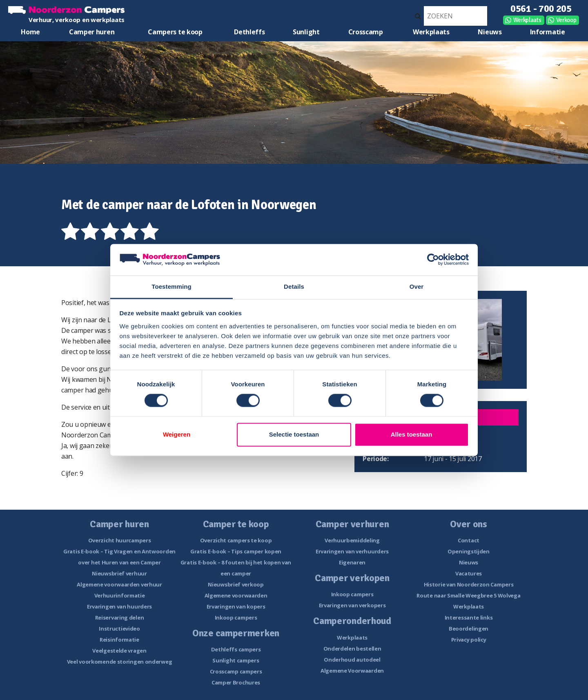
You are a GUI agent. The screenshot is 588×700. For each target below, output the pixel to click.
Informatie (548, 32)
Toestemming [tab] (171, 286)
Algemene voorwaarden (236, 595)
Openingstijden (469, 551)
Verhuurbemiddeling (352, 540)
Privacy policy (469, 640)
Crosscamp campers (236, 671)
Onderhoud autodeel (352, 660)
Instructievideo (119, 629)
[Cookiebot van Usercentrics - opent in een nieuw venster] (433, 260)
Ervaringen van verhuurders (352, 551)
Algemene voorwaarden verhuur (119, 584)
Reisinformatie (119, 640)
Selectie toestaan (294, 434)
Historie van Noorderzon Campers (469, 584)
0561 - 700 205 (541, 9)
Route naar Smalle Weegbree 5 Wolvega (468, 595)
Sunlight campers (236, 660)
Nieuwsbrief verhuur (119, 573)
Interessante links (469, 618)
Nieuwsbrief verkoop (236, 584)
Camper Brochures (236, 682)
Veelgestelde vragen (119, 651)
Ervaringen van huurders (119, 606)
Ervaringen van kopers (236, 606)
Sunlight (306, 32)
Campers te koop (175, 32)
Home (30, 32)
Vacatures (469, 573)
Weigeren (177, 434)
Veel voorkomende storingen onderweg (120, 662)
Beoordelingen (469, 629)
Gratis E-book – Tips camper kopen (236, 551)
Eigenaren (352, 562)
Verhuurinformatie (120, 595)
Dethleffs (249, 32)
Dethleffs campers (236, 649)
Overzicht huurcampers (120, 540)
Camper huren (92, 32)
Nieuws (490, 32)
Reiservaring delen (120, 618)
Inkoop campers (236, 618)
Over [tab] (417, 286)
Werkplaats (527, 20)
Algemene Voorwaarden (352, 671)
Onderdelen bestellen (352, 649)
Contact (469, 540)
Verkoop (566, 20)
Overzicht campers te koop (236, 540)
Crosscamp (366, 32)
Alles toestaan (412, 434)
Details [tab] (294, 286)
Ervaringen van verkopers (352, 605)
